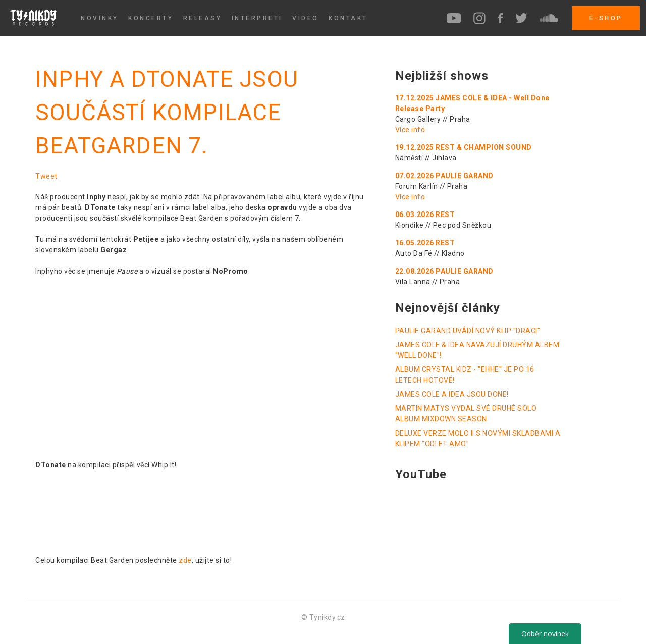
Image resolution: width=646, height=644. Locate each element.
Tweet (46, 176)
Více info (410, 130)
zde (185, 560)
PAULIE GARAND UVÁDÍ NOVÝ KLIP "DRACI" (468, 331)
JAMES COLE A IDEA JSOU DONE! (452, 394)
